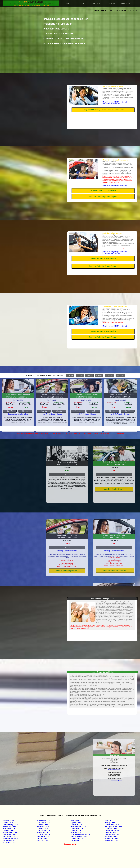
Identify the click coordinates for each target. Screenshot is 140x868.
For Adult (97, 3)
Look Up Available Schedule (18, 414)
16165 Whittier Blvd (114, 770)
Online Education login (126, 11)
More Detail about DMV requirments (115, 102)
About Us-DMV (126, 3)
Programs (111, 3)
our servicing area (116, 780)
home (67, 3)
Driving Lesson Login (102, 11)
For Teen (82, 3)
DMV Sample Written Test (111, 104)
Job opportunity (70, 844)
